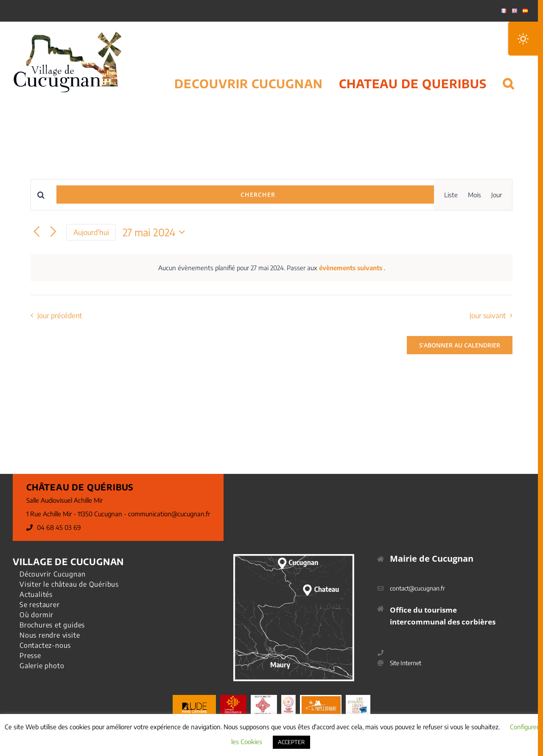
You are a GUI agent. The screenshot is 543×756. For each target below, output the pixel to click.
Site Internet (406, 663)
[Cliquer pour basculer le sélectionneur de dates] (156, 232)
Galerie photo (42, 666)
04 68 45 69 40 (410, 653)
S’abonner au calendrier (460, 345)
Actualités (36, 594)
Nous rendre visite (50, 635)
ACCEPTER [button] (291, 742)
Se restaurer (40, 605)
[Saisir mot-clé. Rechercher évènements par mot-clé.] (44, 195)
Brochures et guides (52, 625)
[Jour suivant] (53, 232)
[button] (508, 73)
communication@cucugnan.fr (169, 514)
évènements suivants (351, 268)
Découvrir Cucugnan (52, 574)
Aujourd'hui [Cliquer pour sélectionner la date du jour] (91, 232)
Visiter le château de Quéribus (69, 584)
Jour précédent (60, 315)
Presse (30, 655)
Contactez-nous (45, 645)
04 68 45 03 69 (59, 527)
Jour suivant (488, 315)
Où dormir (36, 615)
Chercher (258, 195)
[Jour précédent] (37, 232)
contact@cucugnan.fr (417, 588)
